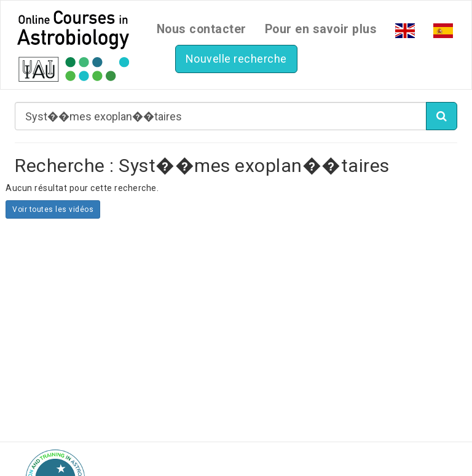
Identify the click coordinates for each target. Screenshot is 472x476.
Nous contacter (202, 29)
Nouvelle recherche (236, 59)
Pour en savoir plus (321, 29)
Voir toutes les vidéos (53, 209)
